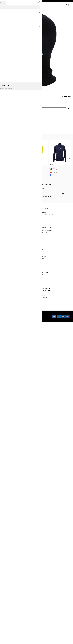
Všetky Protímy (43, 297)
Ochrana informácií (44, 233)
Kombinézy (6, 275)
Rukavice (6, 261)
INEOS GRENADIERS (45, 290)
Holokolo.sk (27, 315)
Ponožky (6, 263)
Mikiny (40, 265)
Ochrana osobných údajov (46, 230)
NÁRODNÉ (42, 295)
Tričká (40, 268)
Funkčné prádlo (8, 259)
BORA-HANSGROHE (44, 288)
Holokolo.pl (14, 316)
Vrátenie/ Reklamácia (9, 235)
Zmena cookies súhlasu (10, 237)
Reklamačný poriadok (9, 230)
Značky (5, 295)
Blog (5, 212)
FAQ (5, 219)
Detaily (4, 123)
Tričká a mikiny (7, 272)
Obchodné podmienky (44, 235)
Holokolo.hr (31, 318)
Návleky (6, 265)
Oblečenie (6, 288)
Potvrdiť (63, 193)
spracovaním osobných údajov (44, 197)
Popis (4, 115)
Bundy (5, 256)
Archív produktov (8, 217)
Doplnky (6, 290)
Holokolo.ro (30, 316)
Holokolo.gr (7, 320)
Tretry (5, 293)
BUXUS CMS (14, 315)
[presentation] (4, 158)
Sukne (40, 270)
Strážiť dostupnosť (34, 110)
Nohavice (6, 254)
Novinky (6, 249)
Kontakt (5, 214)
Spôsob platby (42, 212)
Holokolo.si (7, 318)
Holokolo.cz (7, 316)
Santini (5, 97)
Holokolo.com (15, 318)
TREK (40, 293)
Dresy (5, 252)
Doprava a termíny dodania (46, 214)
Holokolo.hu (22, 316)
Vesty (5, 270)
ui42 (22, 315)
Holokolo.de (23, 318)
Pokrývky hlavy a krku (9, 268)
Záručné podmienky (9, 233)
